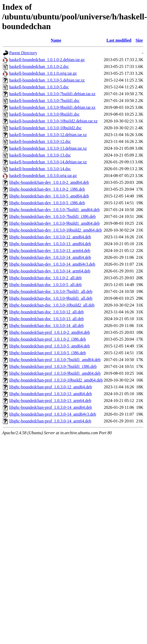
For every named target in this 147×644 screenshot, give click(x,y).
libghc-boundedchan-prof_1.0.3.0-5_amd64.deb (50, 346)
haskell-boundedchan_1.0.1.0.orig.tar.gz (43, 73)
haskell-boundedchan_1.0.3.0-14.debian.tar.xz (48, 162)
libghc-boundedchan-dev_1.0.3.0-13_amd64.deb (50, 244)
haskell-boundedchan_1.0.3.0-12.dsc (40, 141)
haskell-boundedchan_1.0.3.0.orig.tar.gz (43, 176)
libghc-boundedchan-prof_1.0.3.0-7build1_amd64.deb (55, 360)
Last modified (119, 40)
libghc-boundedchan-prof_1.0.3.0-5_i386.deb (47, 353)
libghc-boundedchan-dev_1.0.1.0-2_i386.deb (47, 189)
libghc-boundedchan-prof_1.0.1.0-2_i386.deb (47, 339)
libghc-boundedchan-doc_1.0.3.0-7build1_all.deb (51, 291)
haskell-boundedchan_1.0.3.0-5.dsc (39, 87)
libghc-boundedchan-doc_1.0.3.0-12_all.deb (46, 312)
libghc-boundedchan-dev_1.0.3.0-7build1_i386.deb (52, 216)
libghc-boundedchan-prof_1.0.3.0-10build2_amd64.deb (56, 380)
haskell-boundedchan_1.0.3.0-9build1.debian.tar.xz (52, 107)
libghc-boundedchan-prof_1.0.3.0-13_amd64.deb (51, 394)
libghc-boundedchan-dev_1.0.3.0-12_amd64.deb (50, 237)
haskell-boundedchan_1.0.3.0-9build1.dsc (44, 114)
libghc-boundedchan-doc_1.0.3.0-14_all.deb (46, 326)
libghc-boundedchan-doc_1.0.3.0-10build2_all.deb (52, 305)
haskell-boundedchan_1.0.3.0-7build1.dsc (44, 101)
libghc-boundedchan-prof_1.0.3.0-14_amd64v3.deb (53, 414)
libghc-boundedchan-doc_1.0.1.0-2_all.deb (45, 278)
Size (139, 40)
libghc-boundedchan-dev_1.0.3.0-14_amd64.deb (50, 257)
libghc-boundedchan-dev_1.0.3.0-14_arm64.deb (50, 271)
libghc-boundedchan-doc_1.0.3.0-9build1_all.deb (51, 298)
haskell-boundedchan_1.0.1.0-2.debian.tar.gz (47, 60)
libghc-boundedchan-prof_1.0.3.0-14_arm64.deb (50, 421)
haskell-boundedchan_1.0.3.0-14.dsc (40, 169)
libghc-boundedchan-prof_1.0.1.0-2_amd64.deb (50, 332)
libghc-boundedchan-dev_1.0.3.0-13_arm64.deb (50, 251)
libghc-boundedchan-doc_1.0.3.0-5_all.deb (45, 285)
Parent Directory (23, 53)
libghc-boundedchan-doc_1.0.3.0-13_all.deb (46, 319)
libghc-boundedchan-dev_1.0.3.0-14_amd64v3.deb (52, 264)
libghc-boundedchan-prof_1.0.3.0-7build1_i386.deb (53, 366)
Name (56, 40)
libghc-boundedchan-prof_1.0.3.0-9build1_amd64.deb (55, 373)
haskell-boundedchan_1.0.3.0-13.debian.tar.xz (48, 148)
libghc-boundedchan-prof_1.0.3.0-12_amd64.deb (51, 387)
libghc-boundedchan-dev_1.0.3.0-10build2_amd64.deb (55, 230)
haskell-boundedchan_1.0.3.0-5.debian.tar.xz (47, 80)
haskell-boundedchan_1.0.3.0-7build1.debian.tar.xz (52, 94)
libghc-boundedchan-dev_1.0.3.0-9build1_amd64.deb (54, 223)
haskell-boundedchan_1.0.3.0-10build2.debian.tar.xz (53, 121)
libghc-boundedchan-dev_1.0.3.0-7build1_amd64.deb (54, 210)
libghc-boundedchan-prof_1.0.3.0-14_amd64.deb (51, 407)
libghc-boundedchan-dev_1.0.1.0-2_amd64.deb (49, 182)
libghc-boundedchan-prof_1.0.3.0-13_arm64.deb (50, 401)
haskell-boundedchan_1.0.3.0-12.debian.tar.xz (48, 135)
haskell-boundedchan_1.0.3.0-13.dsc (40, 155)
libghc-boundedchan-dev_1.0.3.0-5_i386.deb (47, 203)
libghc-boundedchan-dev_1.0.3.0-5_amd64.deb (49, 196)
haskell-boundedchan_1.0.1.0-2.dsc (39, 66)
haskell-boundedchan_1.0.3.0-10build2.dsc (45, 128)
